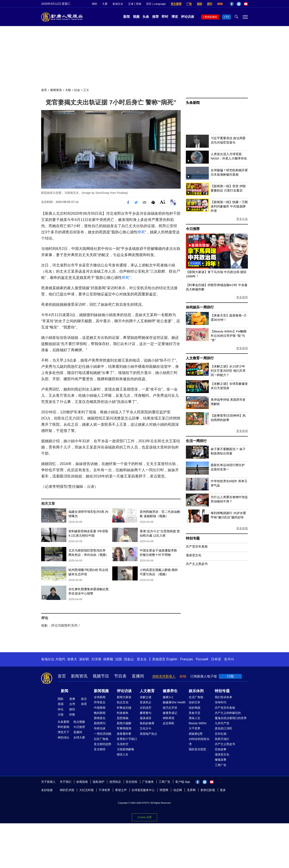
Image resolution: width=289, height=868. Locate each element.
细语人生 (123, 754)
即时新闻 (63, 727)
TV (227, 17)
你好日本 (195, 702)
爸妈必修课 (147, 723)
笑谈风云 (146, 702)
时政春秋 (123, 713)
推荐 (155, 17)
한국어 (229, 659)
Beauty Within (198, 723)
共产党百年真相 (197, 546)
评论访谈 (187, 17)
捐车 (210, 4)
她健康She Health (174, 702)
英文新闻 (176, 4)
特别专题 (193, 538)
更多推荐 (242, 297)
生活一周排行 (196, 441)
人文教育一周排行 (200, 358)
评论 (61, 709)
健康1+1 (168, 697)
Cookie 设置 (144, 817)
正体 (131, 4)
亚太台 (142, 659)
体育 (84, 704)
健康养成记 (170, 713)
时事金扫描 (124, 708)
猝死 (141, 232)
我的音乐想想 (197, 749)
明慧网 (164, 790)
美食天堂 (195, 713)
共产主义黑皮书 (197, 564)
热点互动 (123, 702)
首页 (44, 90)
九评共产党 (222, 723)
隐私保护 (99, 782)
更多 (223, 790)
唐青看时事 (124, 734)
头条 (146, 17)
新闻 (127, 17)
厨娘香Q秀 (196, 734)
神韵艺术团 (67, 790)
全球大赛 (79, 737)
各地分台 (118, 4)
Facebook (232, 4)
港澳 (72, 699)
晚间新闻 (100, 713)
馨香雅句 (146, 713)
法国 (118, 659)
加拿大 (72, 659)
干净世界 (104, 790)
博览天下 (63, 732)
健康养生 (170, 691)
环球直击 (100, 702)
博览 (175, 17)
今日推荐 (193, 229)
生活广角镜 (196, 697)
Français (187, 659)
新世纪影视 (208, 790)
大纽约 (60, 659)
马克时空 (123, 744)
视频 (136, 17)
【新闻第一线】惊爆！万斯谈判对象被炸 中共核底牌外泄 (229, 206)
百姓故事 (221, 749)
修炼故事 (221, 760)
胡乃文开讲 (170, 708)
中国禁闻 (100, 708)
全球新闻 (100, 697)
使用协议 (115, 782)
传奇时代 (221, 702)
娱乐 (84, 699)
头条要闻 (63, 722)
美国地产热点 (148, 734)
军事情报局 (124, 728)
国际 (61, 699)
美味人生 (195, 718)
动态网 (178, 790)
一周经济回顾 (103, 734)
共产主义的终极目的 (228, 713)
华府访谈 (100, 728)
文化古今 (146, 728)
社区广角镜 (101, 739)
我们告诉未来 (223, 697)
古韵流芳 (146, 708)
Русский (202, 659)
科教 (72, 715)
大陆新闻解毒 (125, 749)
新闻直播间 (211, 17)
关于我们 (66, 782)
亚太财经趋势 (103, 744)
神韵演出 (63, 737)
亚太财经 (100, 749)
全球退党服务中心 (143, 790)
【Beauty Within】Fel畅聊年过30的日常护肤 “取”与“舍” (229, 336)
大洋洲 (96, 659)
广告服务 (148, 782)
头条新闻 (193, 103)
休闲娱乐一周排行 (200, 307)
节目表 (120, 676)
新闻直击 (100, 718)
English (172, 659)
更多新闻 (242, 348)
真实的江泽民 (223, 728)
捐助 (199, 4)
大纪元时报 (86, 790)
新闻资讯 (56, 90)
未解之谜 (146, 697)
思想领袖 (123, 718)
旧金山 (129, 659)
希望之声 (121, 790)
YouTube (246, 4)
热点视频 (79, 722)
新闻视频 (101, 691)
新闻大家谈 (124, 697)
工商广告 (221, 765)
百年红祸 (221, 734)
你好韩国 (195, 708)
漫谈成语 (146, 718)
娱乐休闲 (196, 691)
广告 (189, 4)
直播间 (138, 676)
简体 (139, 4)
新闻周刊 (100, 723)
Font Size (163, 202)
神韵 (94, 4)
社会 (77, 90)
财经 (72, 709)
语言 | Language (156, 4)
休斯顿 (108, 659)
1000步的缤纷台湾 (199, 742)
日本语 (216, 659)
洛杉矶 (84, 659)
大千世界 (195, 728)
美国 (61, 704)
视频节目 (101, 676)
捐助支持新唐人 (164, 676)
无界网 (191, 790)
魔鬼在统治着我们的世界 (231, 718)
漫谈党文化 (194, 555)
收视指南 (82, 782)
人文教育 (147, 691)
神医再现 (168, 718)
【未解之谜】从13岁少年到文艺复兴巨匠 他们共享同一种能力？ (228, 371)
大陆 (68, 90)
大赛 (105, 4)
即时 (165, 17)
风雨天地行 (222, 739)
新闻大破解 (124, 723)
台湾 (72, 704)
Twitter (239, 4)
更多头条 (242, 219)
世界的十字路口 (127, 739)
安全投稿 (131, 782)
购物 (220, 4)
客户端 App (183, 782)
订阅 (230, 676)
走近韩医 (168, 723)
